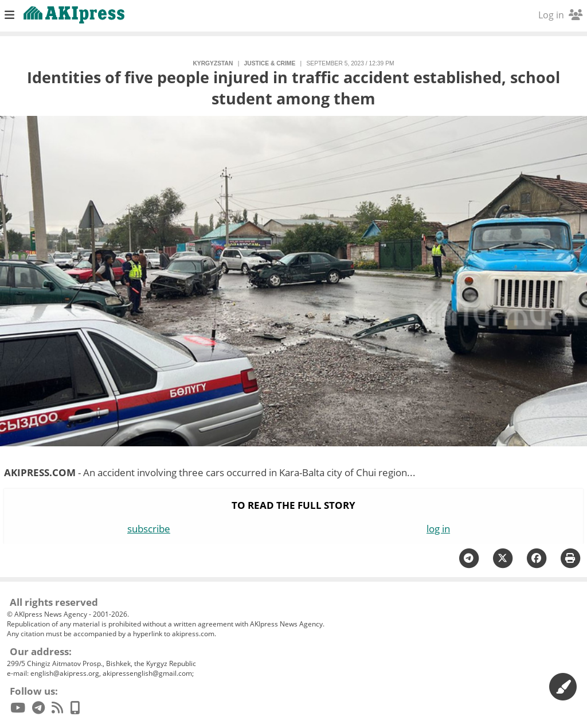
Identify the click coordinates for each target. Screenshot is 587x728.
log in (438, 529)
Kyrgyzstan (213, 63)
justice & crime (270, 63)
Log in (560, 15)
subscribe (149, 529)
